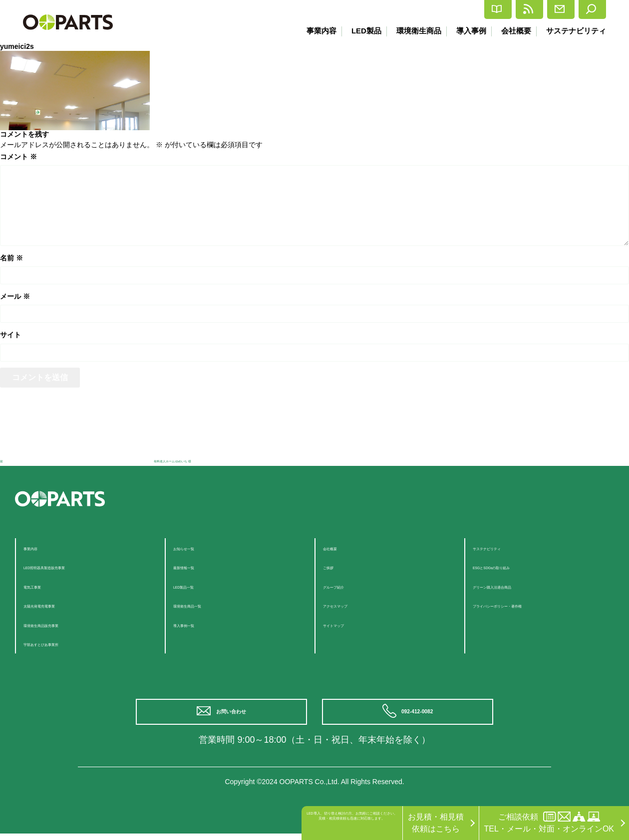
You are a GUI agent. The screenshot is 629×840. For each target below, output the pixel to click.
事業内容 (312, 31)
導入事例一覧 (197, 624)
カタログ (408, 10)
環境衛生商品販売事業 (63, 624)
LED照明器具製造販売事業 (71, 566)
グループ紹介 (347, 586)
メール (15, 296)
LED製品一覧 (197, 586)
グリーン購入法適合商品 (517, 586)
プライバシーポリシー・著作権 (529, 605)
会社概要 (514, 31)
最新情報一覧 (197, 566)
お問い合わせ (235, 715)
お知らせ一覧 (197, 547)
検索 (585, 9)
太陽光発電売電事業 (59, 605)
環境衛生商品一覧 (205, 605)
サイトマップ (347, 624)
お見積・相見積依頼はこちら (436, 823)
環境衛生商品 (413, 31)
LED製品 (358, 31)
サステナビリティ (576, 31)
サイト (10, 335)
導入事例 (467, 31)
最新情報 (470, 9)
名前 (11, 258)
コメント (18, 157)
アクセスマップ (351, 605)
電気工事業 (43, 586)
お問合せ (531, 9)
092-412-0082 (421, 715)
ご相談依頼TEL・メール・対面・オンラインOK (549, 822)
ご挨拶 (335, 566)
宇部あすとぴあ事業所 (63, 643)
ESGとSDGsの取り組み (516, 566)
